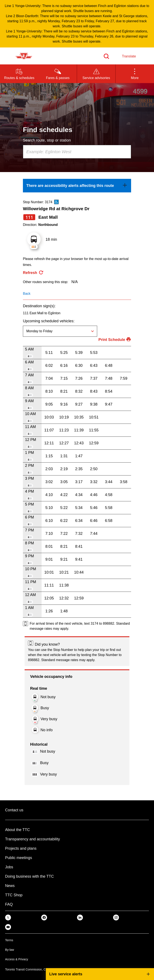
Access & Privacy (17, 959)
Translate (129, 56)
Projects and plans (21, 848)
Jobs (9, 867)
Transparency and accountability (32, 839)
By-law (10, 950)
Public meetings (19, 858)
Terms (9, 940)
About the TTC (17, 830)
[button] (135, 74)
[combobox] (77, 152)
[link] (77, 186)
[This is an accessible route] (56, 202)
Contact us (14, 810)
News (10, 886)
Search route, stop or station (47, 140)
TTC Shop (14, 895)
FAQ (9, 904)
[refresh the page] (33, 273)
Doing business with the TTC (29, 876)
